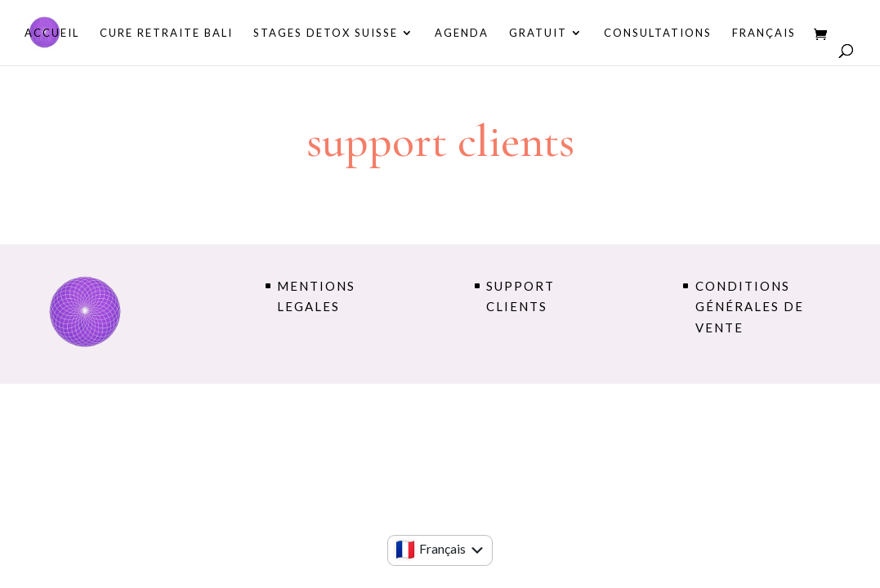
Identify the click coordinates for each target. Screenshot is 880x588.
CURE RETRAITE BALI (166, 33)
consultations (658, 33)
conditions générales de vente (750, 307)
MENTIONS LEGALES (316, 296)
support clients (520, 296)
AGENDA (462, 33)
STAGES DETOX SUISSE (326, 33)
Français (764, 33)
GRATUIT (538, 33)
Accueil (52, 33)
